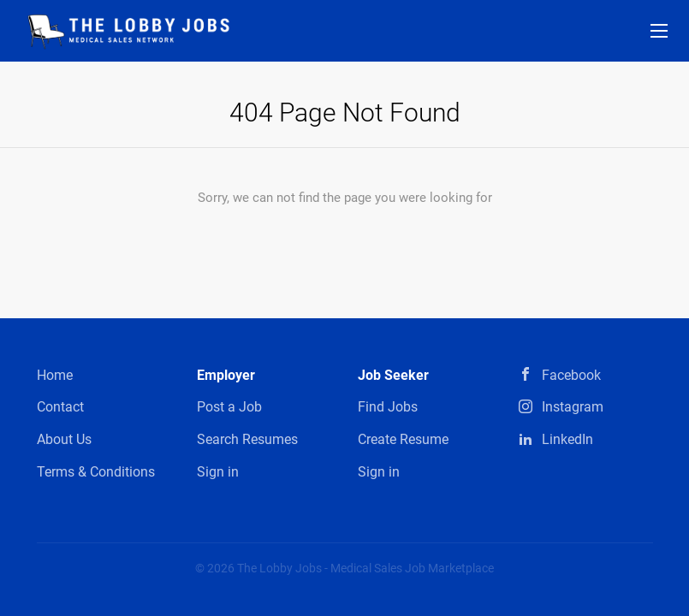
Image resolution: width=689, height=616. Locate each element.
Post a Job (229, 407)
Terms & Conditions (96, 472)
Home (55, 375)
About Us (64, 439)
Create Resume (403, 439)
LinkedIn (567, 439)
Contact (60, 407)
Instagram (573, 407)
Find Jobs (388, 407)
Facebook (571, 375)
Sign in (218, 472)
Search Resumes (247, 439)
